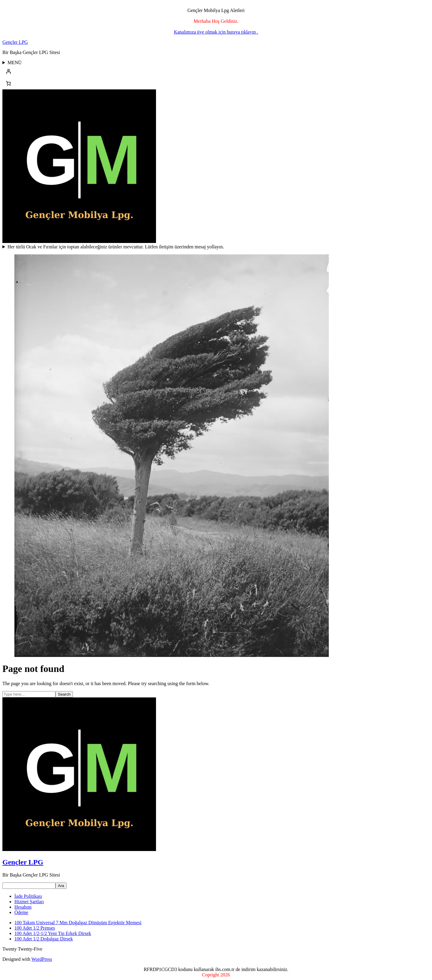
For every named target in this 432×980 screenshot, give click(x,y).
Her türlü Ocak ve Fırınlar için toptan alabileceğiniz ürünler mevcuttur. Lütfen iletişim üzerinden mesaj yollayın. (116, 247)
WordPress (42, 959)
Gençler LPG (15, 42)
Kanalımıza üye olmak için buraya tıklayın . (216, 32)
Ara (61, 886)
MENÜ (15, 63)
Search (64, 694)
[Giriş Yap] (216, 71)
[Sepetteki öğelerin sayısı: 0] (8, 83)
